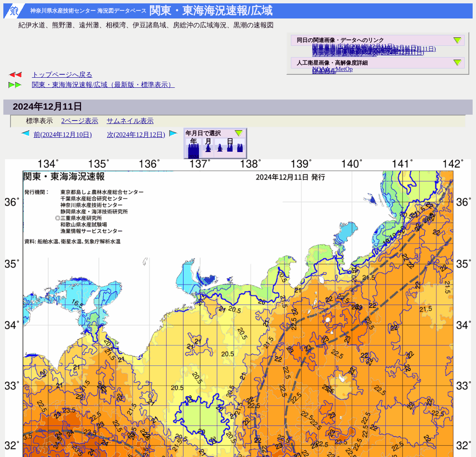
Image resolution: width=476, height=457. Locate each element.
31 (240, 150)
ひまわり (324, 71)
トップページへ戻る (62, 75)
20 (230, 149)
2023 (194, 156)
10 (220, 149)
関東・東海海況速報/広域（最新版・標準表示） (103, 85)
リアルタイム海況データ (345, 54)
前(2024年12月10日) (63, 135)
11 (208, 150)
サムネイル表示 (130, 121)
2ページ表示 (80, 121)
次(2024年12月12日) (136, 135)
